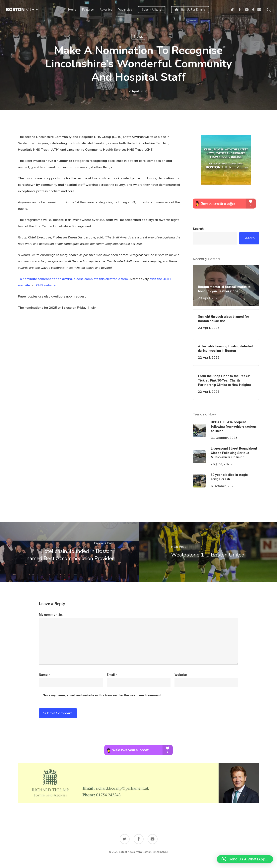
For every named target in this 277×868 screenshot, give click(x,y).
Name (44, 675)
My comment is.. (51, 615)
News (138, 37)
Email (112, 675)
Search (198, 229)
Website (181, 675)
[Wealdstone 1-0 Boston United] (208, 552)
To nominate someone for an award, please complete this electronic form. (73, 279)
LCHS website (45, 285)
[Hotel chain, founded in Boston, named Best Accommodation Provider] (69, 552)
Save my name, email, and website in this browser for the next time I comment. (102, 695)
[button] (245, 859)
